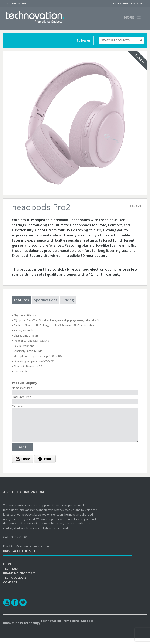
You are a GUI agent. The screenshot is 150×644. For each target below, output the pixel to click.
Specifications (46, 300)
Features (21, 300)
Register (137, 3)
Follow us (84, 40)
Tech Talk (11, 575)
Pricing (68, 300)
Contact (10, 589)
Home (7, 571)
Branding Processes (19, 580)
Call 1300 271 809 (16, 3)
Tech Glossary (15, 584)
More (129, 17)
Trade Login (120, 3)
